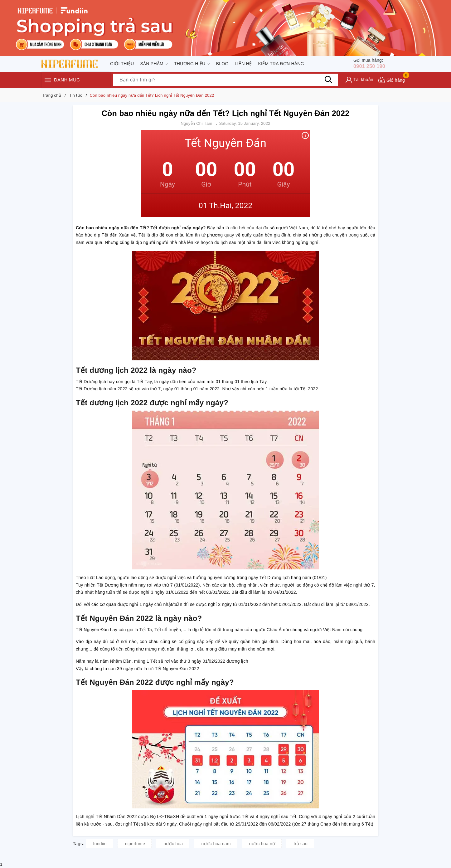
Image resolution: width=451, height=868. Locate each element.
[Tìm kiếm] (328, 81)
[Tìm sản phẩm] (225, 81)
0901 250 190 (373, 64)
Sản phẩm (154, 65)
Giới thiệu (122, 64)
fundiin (100, 844)
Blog (222, 64)
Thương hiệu (192, 65)
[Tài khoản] (359, 81)
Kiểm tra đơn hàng (281, 64)
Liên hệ (243, 64)
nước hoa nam (216, 844)
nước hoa (173, 844)
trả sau (301, 844)
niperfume (135, 844)
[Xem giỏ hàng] (391, 81)
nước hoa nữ (262, 844)
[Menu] (48, 81)
